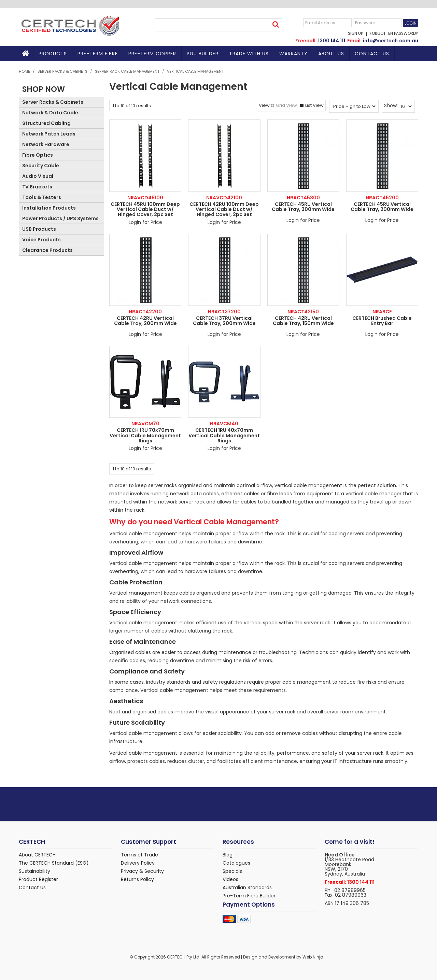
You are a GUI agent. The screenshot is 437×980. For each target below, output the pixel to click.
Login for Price (145, 222)
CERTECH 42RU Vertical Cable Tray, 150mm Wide (303, 321)
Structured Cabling (46, 123)
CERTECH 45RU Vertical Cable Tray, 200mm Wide (382, 207)
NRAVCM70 (145, 424)
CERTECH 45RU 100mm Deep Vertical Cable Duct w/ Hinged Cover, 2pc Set (145, 209)
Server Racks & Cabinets (62, 71)
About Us (331, 54)
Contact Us (372, 54)
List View (314, 105)
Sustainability (34, 871)
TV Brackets (37, 187)
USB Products (39, 229)
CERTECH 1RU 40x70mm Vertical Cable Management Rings (224, 435)
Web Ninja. (313, 957)
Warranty (293, 54)
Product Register (38, 879)
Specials (232, 871)
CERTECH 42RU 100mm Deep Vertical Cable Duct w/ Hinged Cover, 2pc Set (224, 209)
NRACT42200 (145, 312)
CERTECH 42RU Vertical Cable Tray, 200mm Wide (145, 321)
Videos (230, 879)
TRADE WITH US (249, 54)
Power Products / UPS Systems (60, 218)
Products (53, 54)
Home (26, 54)
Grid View (286, 105)
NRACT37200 (224, 312)
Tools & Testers (42, 197)
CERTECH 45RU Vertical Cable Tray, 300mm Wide (303, 207)
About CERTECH (37, 855)
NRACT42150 (303, 312)
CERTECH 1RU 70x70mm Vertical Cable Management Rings (145, 435)
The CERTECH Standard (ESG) (54, 863)
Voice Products (41, 240)
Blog (228, 855)
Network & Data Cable (50, 113)
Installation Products (49, 208)
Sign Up (355, 34)
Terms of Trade (139, 855)
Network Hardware (46, 144)
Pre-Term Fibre (98, 54)
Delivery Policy (138, 863)
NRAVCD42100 (224, 198)
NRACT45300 (303, 198)
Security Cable (41, 166)
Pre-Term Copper (152, 54)
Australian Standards (247, 887)
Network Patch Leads (49, 134)
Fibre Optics (38, 155)
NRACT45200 (382, 198)
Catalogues (236, 863)
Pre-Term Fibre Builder (249, 896)
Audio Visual (38, 176)
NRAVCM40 (224, 424)
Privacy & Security (142, 871)
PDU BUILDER (203, 54)
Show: (391, 105)
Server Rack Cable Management (127, 71)
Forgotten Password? (394, 34)
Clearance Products (47, 250)
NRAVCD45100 (145, 198)
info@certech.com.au (391, 41)
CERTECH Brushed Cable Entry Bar (382, 321)
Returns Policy (137, 879)
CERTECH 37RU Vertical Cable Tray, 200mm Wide (224, 321)
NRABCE (382, 312)
